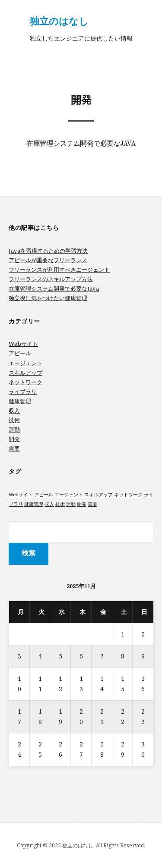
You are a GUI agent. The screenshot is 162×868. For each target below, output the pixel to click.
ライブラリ (23, 392)
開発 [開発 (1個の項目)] (82, 504)
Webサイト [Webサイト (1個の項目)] (21, 495)
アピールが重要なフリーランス (48, 260)
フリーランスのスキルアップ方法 (51, 279)
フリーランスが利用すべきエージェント (59, 269)
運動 (14, 429)
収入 (14, 410)
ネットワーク (25, 382)
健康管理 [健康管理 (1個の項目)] (34, 504)
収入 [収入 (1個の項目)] (49, 504)
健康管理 (20, 401)
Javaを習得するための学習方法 (48, 251)
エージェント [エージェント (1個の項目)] (69, 495)
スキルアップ (25, 373)
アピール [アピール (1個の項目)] (44, 495)
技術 (14, 420)
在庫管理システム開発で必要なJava (81, 144)
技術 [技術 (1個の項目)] (60, 504)
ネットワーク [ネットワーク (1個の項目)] (128, 495)
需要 (14, 448)
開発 (14, 439)
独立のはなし (59, 21)
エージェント (25, 363)
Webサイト (23, 344)
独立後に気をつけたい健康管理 (48, 298)
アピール (20, 353)
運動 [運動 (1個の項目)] (71, 504)
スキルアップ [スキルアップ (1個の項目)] (98, 495)
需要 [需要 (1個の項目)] (92, 504)
